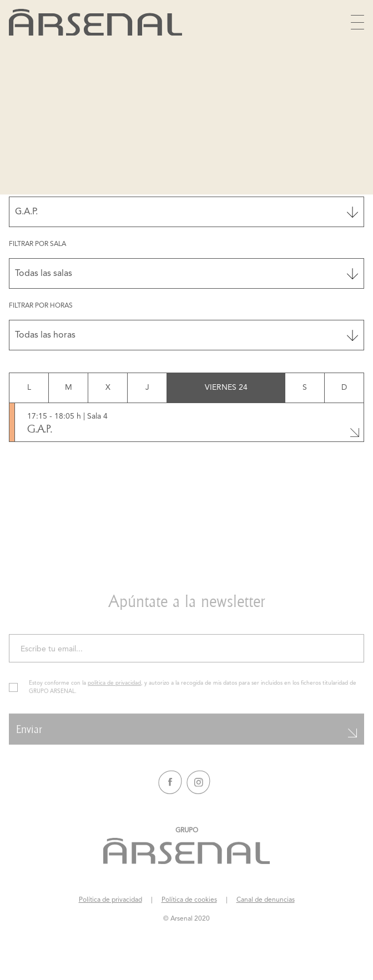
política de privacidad (114, 691)
